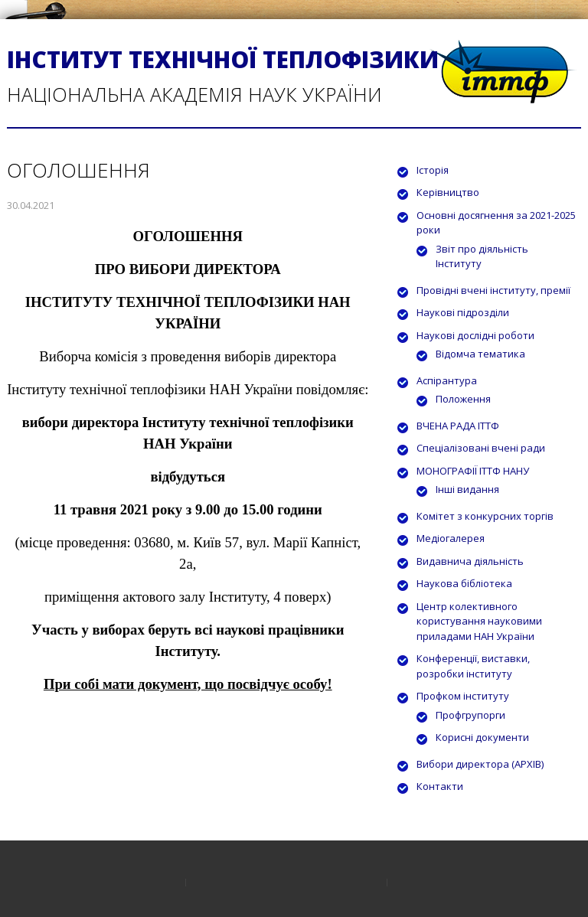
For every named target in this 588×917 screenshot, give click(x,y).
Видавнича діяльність (470, 561)
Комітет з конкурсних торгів (485, 516)
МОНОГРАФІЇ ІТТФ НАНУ (473, 471)
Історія (433, 170)
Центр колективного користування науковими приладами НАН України (479, 621)
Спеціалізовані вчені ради (481, 448)
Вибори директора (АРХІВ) (480, 764)
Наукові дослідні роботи (475, 335)
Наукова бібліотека (464, 583)
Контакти (440, 786)
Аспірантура (447, 380)
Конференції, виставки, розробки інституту (473, 666)
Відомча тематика (480, 354)
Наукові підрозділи (463, 312)
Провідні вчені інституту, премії (493, 290)
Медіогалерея (451, 538)
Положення (463, 399)
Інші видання (467, 489)
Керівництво (448, 192)
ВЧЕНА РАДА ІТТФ (458, 426)
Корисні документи (482, 737)
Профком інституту (463, 696)
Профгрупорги (470, 715)
